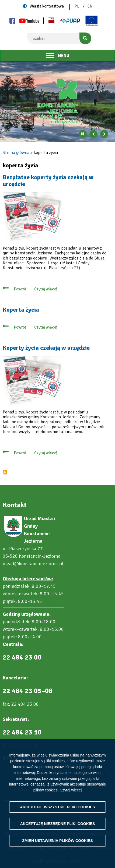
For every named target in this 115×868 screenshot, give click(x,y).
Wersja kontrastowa (47, 6)
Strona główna (16, 153)
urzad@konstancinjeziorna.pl (33, 564)
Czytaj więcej (71, 790)
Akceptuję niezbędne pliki (58, 824)
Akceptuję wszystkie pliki (58, 807)
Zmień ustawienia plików (57, 841)
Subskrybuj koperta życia (5, 472)
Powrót (20, 289)
